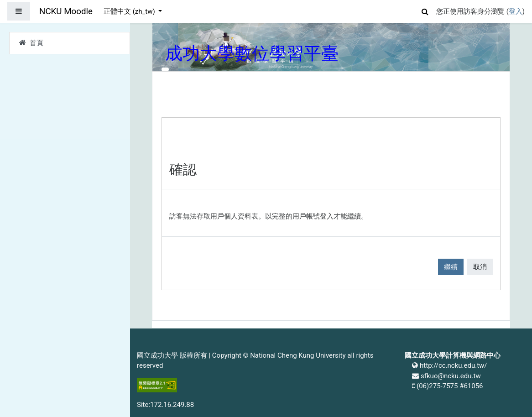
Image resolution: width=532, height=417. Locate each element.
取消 (480, 267)
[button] (425, 10)
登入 (516, 11)
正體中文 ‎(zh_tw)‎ (130, 11)
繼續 (451, 267)
